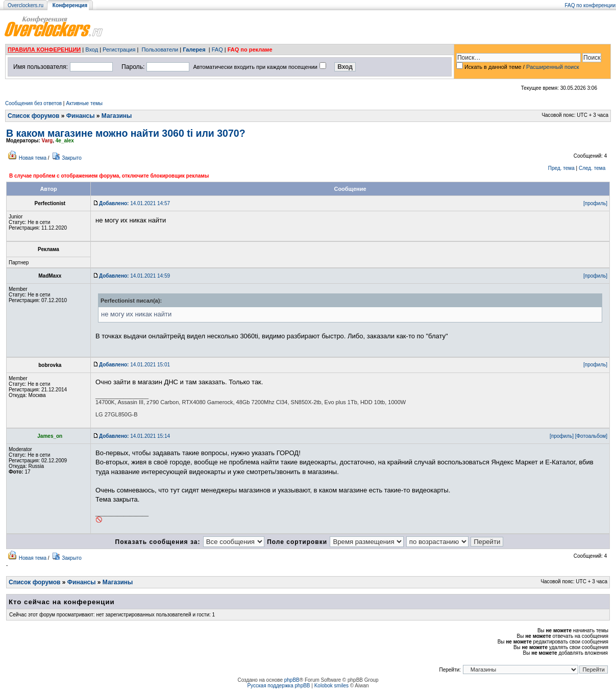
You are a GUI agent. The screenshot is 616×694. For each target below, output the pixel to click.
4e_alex (65, 141)
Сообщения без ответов (33, 103)
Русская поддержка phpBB (278, 686)
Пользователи (160, 49)
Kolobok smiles (331, 686)
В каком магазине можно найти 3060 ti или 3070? (126, 133)
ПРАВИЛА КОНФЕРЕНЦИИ (44, 49)
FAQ (217, 49)
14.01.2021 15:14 (134, 436)
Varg (47, 141)
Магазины (117, 116)
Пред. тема (561, 168)
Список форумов (33, 116)
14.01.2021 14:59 (134, 276)
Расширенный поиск (553, 67)
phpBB (292, 680)
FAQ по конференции (590, 5)
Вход (92, 49)
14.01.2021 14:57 (134, 203)
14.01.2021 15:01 (134, 365)
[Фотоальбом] (591, 436)
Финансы (81, 116)
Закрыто (72, 158)
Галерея (194, 49)
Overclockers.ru (26, 5)
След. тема (592, 168)
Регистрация (119, 49)
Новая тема (33, 158)
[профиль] (595, 203)
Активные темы (84, 103)
